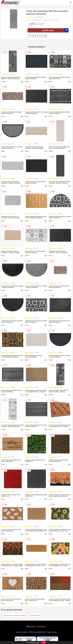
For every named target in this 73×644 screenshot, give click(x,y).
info (22, 81)
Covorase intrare (35, 615)
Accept (44, 642)
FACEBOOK (31, 627)
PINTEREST (41, 627)
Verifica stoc (55, 30)
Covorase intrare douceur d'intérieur (15, 615)
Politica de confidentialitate (37, 632)
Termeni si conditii (21, 632)
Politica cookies (52, 632)
